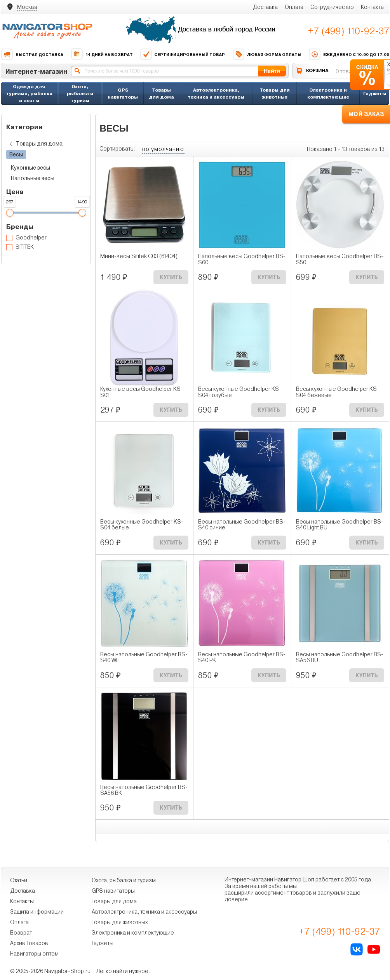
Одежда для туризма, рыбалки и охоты (29, 93)
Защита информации (37, 912)
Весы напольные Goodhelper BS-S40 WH (144, 657)
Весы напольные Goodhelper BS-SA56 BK (144, 790)
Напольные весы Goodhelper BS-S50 (340, 259)
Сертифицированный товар (182, 54)
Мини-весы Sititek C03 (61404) (139, 256)
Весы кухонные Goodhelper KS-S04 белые (142, 525)
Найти (272, 71)
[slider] (10, 213)
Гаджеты (375, 93)
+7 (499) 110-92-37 (349, 31)
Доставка (265, 7)
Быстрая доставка (32, 54)
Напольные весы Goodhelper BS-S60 (242, 259)
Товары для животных (275, 93)
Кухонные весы (30, 168)
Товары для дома (161, 93)
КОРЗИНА (317, 70)
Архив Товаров (29, 943)
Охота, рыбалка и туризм (80, 93)
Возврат (21, 933)
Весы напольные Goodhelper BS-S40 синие (242, 525)
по (163, 149)
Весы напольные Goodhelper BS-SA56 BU (340, 657)
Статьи (19, 880)
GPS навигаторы (123, 93)
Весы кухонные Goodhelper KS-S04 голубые (240, 392)
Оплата (294, 7)
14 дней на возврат (102, 54)
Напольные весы (33, 178)
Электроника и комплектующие (328, 93)
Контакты (373, 7)
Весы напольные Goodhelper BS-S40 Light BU (340, 525)
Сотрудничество (332, 7)
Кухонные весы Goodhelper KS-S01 (142, 392)
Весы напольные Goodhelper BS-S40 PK (242, 657)
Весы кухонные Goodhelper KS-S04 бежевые (338, 392)
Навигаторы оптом (34, 954)
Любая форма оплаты (267, 54)
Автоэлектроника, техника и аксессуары (216, 93)
